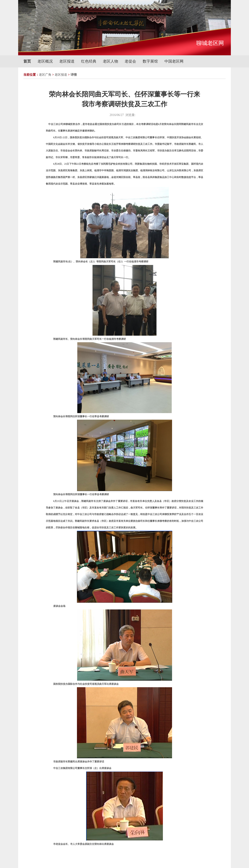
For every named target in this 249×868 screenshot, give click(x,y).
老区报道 (67, 61)
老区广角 (45, 75)
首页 (27, 61)
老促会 (130, 61)
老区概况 (45, 61)
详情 (74, 75)
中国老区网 (174, 61)
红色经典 (89, 61)
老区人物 (110, 61)
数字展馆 (150, 61)
